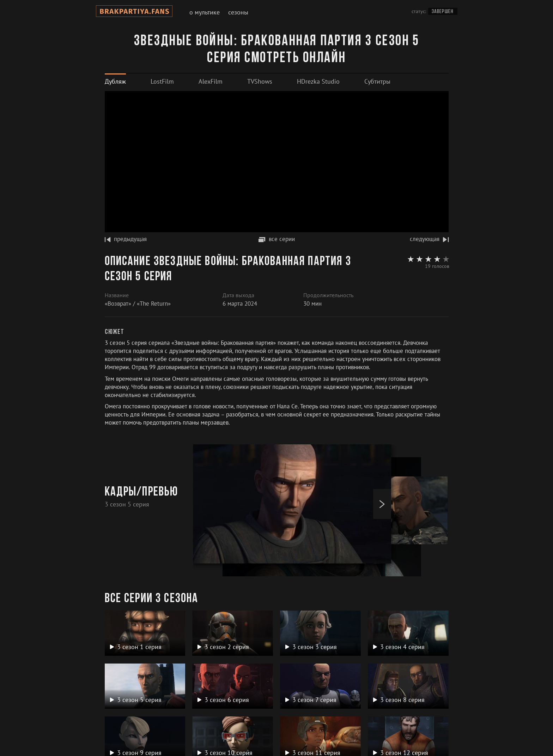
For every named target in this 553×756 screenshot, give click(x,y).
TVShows (260, 81)
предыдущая (126, 239)
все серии (277, 239)
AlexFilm (211, 81)
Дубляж (115, 81)
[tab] (115, 81)
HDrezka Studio (318, 81)
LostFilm (162, 81)
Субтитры (377, 81)
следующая (429, 239)
